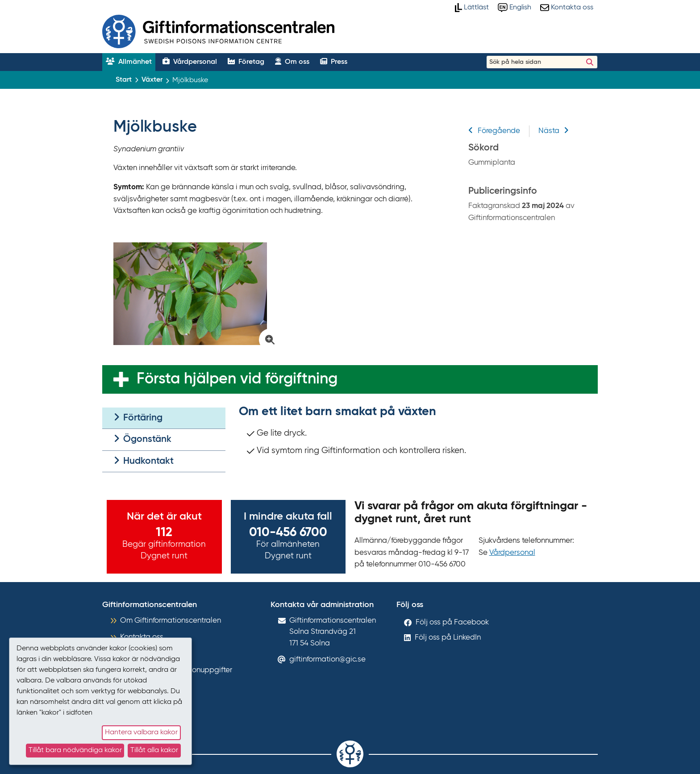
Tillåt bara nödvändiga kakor (75, 750)
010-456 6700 (288, 533)
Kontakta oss (142, 637)
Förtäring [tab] (138, 418)
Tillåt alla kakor (154, 750)
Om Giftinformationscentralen (171, 621)
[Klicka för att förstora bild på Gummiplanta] (194, 294)
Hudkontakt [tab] (144, 461)
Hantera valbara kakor (141, 732)
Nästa (554, 131)
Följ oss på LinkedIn (448, 638)
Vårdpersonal (512, 553)
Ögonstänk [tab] (142, 439)
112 (164, 533)
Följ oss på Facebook (452, 622)
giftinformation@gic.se (327, 660)
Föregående (494, 131)
